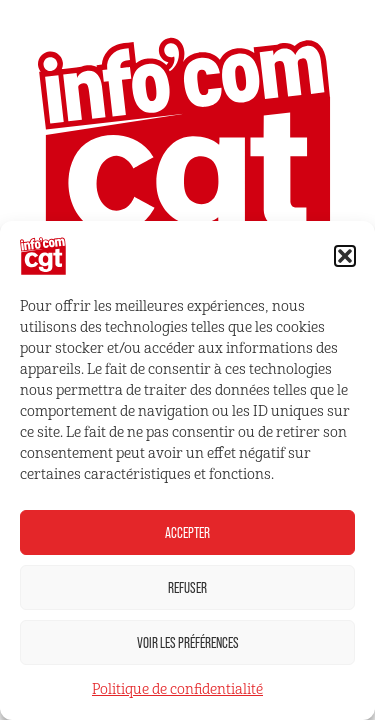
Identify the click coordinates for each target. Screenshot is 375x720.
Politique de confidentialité (177, 689)
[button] (345, 256)
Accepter (187, 532)
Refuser (187, 587)
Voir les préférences (188, 642)
